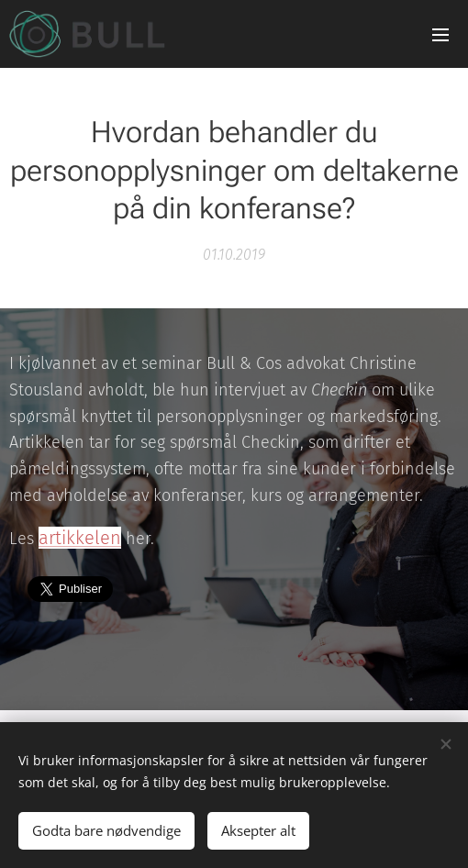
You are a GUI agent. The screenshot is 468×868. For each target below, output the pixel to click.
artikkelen (80, 538)
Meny (440, 35)
